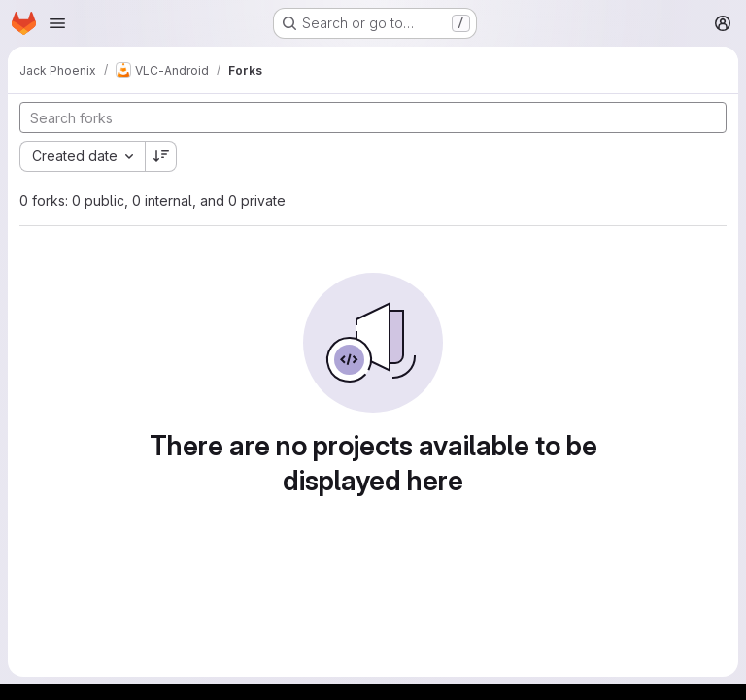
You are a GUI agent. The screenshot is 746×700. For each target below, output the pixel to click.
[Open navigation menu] (57, 23)
